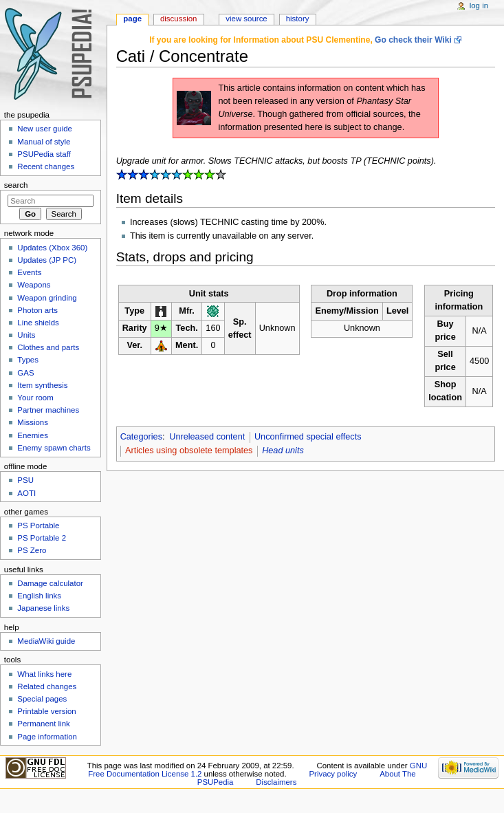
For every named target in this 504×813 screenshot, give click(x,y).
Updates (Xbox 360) (52, 248)
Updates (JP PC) (47, 260)
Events (29, 272)
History (298, 19)
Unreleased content (207, 437)
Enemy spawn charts (54, 448)
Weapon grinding (47, 298)
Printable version (46, 711)
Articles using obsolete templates (189, 451)
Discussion (178, 19)
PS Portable (38, 525)
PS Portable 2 (42, 538)
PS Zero (32, 550)
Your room (35, 398)
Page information (47, 737)
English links (39, 596)
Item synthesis (42, 385)
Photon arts (37, 310)
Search (16, 185)
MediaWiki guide (46, 641)
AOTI (26, 493)
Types (28, 360)
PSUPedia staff (44, 154)
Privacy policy (333, 774)
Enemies (33, 435)
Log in (479, 6)
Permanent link (43, 724)
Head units (283, 451)
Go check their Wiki (413, 40)
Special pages (42, 699)
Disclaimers (276, 782)
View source (246, 19)
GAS (25, 373)
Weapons (34, 285)
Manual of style (44, 142)
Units (26, 335)
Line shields (38, 323)
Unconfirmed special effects (308, 437)
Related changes (47, 686)
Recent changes (46, 166)
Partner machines (48, 410)
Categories (141, 437)
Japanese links (43, 608)
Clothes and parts (48, 347)
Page (132, 19)
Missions (33, 422)
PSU (25, 480)
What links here (44, 674)
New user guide (45, 129)
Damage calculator (50, 583)
